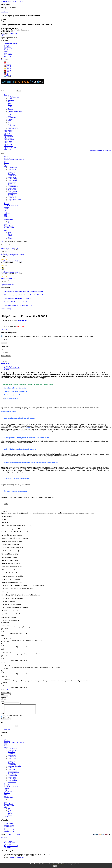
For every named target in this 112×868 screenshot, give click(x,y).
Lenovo (10, 106)
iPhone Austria (8, 132)
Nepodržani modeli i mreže (12, 368)
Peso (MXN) (8, 50)
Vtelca (10, 223)
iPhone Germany (9, 140)
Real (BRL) (7, 53)
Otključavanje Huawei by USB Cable (11, 261)
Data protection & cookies (12, 832)
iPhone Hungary (12, 180)
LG (5, 202)
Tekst (3, 716)
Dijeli (6, 504)
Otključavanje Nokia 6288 (8, 278)
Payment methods (9, 833)
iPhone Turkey (12, 198)
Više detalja (4, 329)
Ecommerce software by (15, 836)
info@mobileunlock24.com (16, 860)
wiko (6, 224)
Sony (9, 116)
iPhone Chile (11, 174)
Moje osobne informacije (11, 848)
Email (3, 704)
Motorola (10, 110)
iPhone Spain (8, 144)
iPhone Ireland (8, 141)
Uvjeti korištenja (9, 829)
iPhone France (8, 138)
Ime (2, 702)
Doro (9, 232)
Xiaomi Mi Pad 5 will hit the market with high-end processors (19, 302)
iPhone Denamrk (12, 176)
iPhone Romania (12, 193)
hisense (10, 235)
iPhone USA (8, 149)
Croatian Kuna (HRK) (10, 44)
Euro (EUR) (8, 47)
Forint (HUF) (8, 48)
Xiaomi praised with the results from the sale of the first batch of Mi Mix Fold (23, 291)
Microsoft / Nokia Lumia (15, 111)
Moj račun (4, 840)
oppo (9, 237)
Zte (9, 122)
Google (10, 234)
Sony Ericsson (12, 118)
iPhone (10, 105)
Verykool (10, 239)
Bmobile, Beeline (13, 129)
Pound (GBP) (8, 52)
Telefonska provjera (13, 97)
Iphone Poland (8, 135)
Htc (9, 102)
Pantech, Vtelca (12, 125)
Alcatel (10, 99)
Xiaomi (10, 113)
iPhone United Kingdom (11, 147)
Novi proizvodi (8, 826)
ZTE (5, 215)
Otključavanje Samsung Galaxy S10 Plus (12, 255)
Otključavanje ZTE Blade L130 (10, 248)
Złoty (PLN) (8, 56)
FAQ (6, 830)
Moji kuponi (8, 850)
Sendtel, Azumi (12, 127)
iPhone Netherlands (13, 187)
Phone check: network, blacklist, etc (14, 160)
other (6, 231)
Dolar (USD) (8, 45)
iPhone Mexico (12, 185)
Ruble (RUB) (8, 55)
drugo (9, 124)
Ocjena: (3, 698)
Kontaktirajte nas (9, 827)
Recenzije (8, 370)
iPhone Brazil (8, 133)
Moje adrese (8, 846)
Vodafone (11, 119)
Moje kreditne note (10, 845)
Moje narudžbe (8, 843)
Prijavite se (4, 35)
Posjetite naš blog (6, 309)
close (55, 866)
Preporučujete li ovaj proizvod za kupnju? (12, 717)
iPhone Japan (8, 143)
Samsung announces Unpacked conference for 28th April (18, 298)
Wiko (9, 121)
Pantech (10, 221)
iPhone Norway (12, 188)
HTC (6, 161)
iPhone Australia (9, 130)
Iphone (6, 166)
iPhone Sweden (9, 146)
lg (8, 108)
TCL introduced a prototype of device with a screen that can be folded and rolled (24, 295)
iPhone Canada (8, 136)
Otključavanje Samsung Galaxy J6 (10, 272)
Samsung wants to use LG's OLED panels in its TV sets (18, 305)
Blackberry (11, 100)
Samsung (10, 114)
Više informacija (9, 367)
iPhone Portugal (12, 191)
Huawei (10, 103)
